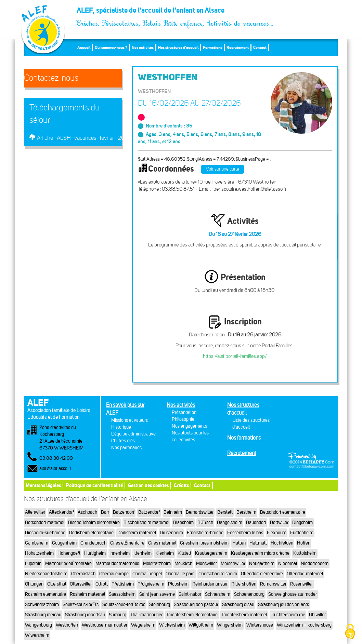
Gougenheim (64, 543)
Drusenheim (171, 533)
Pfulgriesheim (151, 584)
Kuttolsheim (305, 553)
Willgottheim (201, 625)
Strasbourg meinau (43, 615)
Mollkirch (183, 563)
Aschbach (87, 512)
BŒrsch (205, 522)
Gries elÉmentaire (127, 543)
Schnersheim (218, 594)
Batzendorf (124, 512)
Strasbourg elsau (238, 605)
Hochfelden (282, 543)
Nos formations (244, 438)
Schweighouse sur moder (293, 594)
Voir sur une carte (223, 169)
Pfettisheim (123, 584)
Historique (121, 427)
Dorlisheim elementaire (91, 533)
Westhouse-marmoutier (105, 625)
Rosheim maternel (87, 594)
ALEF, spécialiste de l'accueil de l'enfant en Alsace (175, 12)
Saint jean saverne (157, 594)
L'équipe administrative (133, 434)
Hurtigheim (95, 553)
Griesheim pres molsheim (204, 543)
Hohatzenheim (39, 553)
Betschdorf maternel (45, 522)
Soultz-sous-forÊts (81, 605)
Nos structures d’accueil (178, 47)
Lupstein (33, 563)
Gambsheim (37, 543)
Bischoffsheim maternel (146, 522)
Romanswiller (273, 584)
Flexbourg (277, 533)
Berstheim (246, 512)
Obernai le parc (180, 574)
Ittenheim (143, 553)
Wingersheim (230, 625)
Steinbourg (160, 605)
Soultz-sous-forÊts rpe (124, 605)
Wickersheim (172, 625)
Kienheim (165, 553)
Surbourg (118, 615)
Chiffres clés (123, 441)
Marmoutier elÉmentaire (68, 563)
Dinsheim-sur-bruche (45, 533)
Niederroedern (315, 563)
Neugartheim (262, 563)
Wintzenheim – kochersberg (304, 625)
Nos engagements (189, 426)
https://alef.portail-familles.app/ (235, 356)
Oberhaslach (83, 574)
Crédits (181, 485)
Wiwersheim (37, 635)
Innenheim (120, 553)
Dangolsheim (230, 522)
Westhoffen (67, 625)
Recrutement (238, 47)
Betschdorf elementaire (283, 512)
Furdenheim (302, 533)
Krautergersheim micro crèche (260, 553)
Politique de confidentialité (94, 485)
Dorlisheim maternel (137, 533)
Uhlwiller (317, 615)
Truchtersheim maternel (244, 615)
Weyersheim (143, 625)
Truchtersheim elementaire (192, 615)
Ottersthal (57, 584)
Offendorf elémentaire (262, 574)
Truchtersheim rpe (288, 615)
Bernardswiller (200, 512)
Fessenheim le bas (245, 533)
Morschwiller (233, 563)
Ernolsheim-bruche (205, 533)
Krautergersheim (211, 553)
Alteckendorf (61, 512)
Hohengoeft (69, 553)
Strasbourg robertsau (85, 615)
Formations (212, 47)
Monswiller (206, 563)
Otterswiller (81, 584)
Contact (260, 47)
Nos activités (143, 47)
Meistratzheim (157, 563)
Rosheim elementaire (46, 594)
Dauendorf (256, 522)
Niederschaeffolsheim (46, 574)
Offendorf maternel (305, 574)
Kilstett (184, 553)
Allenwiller (35, 512)
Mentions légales (43, 485)
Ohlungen (34, 584)
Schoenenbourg (249, 594)
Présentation (184, 412)
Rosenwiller (301, 584)
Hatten (239, 543)
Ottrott (102, 584)
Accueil (84, 47)
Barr (105, 512)
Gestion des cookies (148, 485)
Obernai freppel (147, 574)
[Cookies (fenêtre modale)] (350, 632)
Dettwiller (279, 522)
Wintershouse (260, 625)
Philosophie (183, 419)
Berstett (225, 512)
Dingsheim (302, 522)
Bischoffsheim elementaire (94, 522)
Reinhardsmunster (210, 584)
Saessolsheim (122, 594)
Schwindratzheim (42, 605)
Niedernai (288, 563)
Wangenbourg (38, 625)
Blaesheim (183, 522)
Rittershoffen (244, 584)
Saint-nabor (190, 594)
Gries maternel (162, 543)
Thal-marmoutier (146, 615)
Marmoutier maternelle (117, 563)
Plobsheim (178, 584)
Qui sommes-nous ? (111, 47)
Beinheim (173, 512)
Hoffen (304, 543)
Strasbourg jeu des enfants (283, 605)
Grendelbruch (93, 543)
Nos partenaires (126, 448)
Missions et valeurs (130, 420)
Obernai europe (114, 574)
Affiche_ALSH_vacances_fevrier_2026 (85, 138)
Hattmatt (258, 543)
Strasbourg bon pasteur (196, 605)
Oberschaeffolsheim (218, 574)
